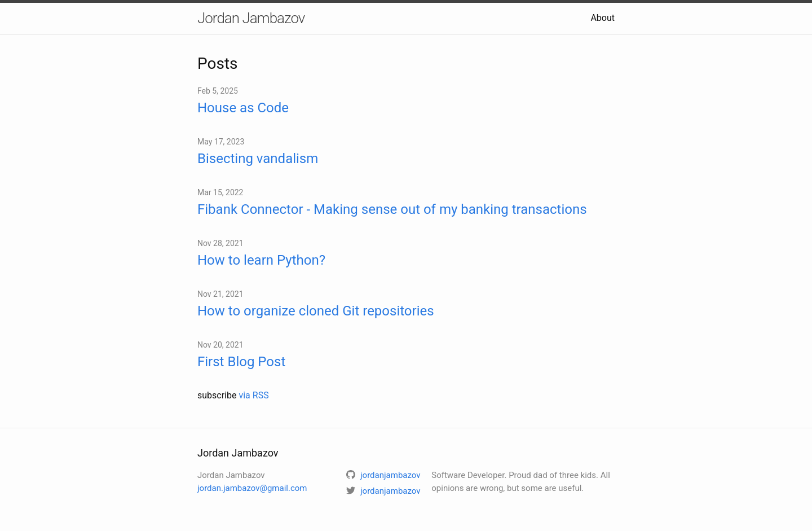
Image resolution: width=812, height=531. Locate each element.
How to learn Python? (261, 260)
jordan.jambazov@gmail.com (252, 488)
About (603, 18)
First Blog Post (241, 362)
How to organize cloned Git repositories (316, 311)
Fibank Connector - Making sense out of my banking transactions (392, 209)
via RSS (253, 395)
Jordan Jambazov (251, 18)
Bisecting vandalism (258, 159)
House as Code (243, 108)
